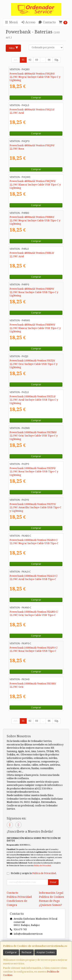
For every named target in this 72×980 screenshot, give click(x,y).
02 (30, 60)
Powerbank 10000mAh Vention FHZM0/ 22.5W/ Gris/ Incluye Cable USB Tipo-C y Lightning (34, 436)
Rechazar (27, 952)
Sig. (57, 60)
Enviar (53, 882)
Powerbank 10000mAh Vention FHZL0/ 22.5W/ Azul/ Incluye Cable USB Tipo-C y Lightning (34, 400)
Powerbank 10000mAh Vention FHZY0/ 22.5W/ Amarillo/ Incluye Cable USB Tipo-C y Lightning (35, 507)
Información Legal (51, 893)
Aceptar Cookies (46, 952)
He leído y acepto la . (34, 873)
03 (37, 60)
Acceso (28, 22)
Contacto (47, 22)
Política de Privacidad (42, 865)
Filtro (14, 48)
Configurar (11, 952)
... (43, 60)
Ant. (16, 60)
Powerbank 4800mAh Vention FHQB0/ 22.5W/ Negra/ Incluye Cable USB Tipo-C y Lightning (35, 77)
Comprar (36, 98)
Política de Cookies (51, 897)
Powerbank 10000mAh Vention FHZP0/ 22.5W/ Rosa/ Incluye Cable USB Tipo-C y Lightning (34, 472)
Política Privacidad (19, 897)
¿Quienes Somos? (50, 905)
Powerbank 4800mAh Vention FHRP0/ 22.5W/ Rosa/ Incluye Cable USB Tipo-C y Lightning (34, 292)
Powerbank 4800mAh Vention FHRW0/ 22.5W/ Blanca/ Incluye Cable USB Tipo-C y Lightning (35, 328)
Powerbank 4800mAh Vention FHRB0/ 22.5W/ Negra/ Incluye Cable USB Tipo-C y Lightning (35, 220)
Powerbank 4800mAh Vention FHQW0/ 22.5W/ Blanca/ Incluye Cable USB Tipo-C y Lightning (35, 184)
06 (49, 60)
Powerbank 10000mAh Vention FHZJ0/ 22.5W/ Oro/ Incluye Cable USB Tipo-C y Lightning (34, 364)
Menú (11, 22)
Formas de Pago (49, 901)
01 (23, 60)
